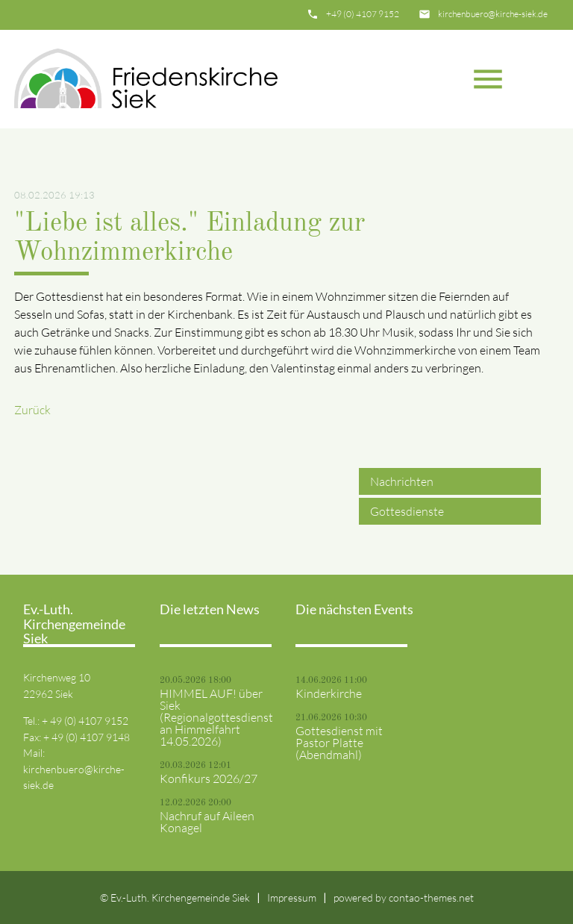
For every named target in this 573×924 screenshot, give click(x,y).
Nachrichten (402, 481)
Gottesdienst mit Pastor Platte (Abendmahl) (339, 743)
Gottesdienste (407, 511)
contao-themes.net (431, 898)
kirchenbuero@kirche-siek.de (493, 14)
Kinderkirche (329, 693)
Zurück (32, 410)
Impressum (292, 898)
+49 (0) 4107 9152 (363, 14)
